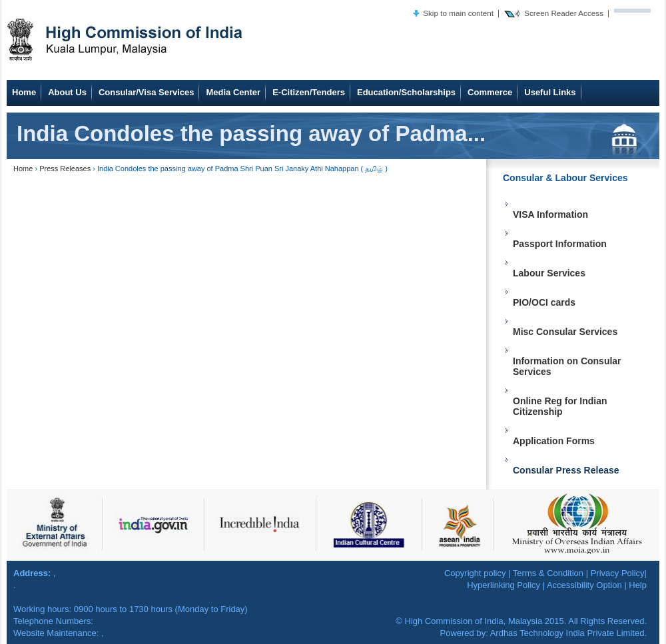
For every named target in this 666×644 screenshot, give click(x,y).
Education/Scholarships (406, 92)
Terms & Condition (548, 573)
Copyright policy (475, 573)
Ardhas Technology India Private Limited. (568, 633)
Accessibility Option (584, 585)
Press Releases (65, 168)
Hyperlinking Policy (503, 585)
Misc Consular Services (565, 332)
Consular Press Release (566, 470)
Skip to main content (458, 13)
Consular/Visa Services (147, 92)
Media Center (233, 92)
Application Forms (554, 441)
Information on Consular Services (567, 366)
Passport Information (560, 244)
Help (638, 585)
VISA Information (550, 214)
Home (24, 92)
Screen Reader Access (564, 13)
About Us (67, 92)
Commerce (490, 92)
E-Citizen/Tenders (309, 92)
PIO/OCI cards (544, 302)
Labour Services (549, 273)
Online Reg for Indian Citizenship (560, 406)
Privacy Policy (618, 573)
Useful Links (550, 92)
